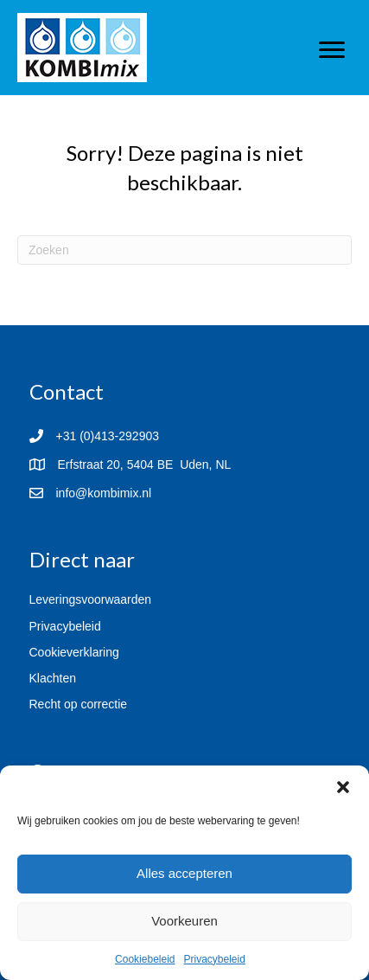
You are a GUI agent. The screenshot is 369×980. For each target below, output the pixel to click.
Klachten (53, 678)
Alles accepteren (184, 873)
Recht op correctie (79, 704)
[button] (343, 787)
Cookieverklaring (74, 652)
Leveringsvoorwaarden (91, 599)
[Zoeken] (184, 250)
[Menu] (332, 50)
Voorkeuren (184, 921)
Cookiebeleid (145, 959)
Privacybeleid (215, 959)
